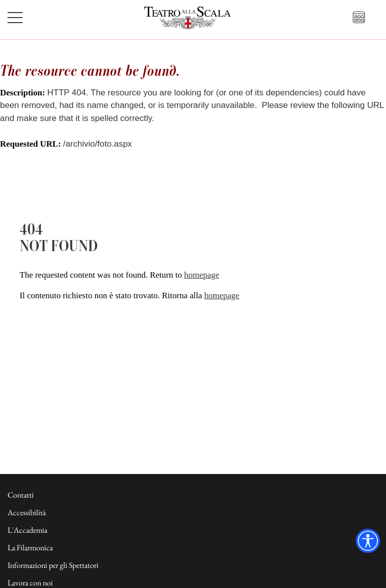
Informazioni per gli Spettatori (53, 565)
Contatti (21, 495)
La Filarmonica (30, 548)
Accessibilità (27, 512)
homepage (202, 275)
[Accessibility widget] (368, 541)
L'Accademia (27, 530)
